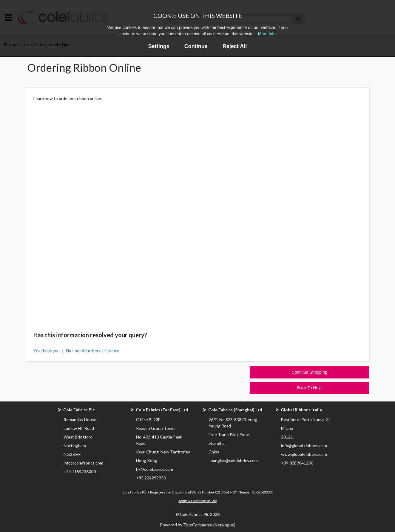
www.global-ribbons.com (304, 454)
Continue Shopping (309, 372)
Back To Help (309, 388)
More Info (267, 34)
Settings (159, 46)
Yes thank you (47, 351)
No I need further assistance (93, 351)
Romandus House (80, 420)
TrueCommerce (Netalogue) (209, 525)
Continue (196, 46)
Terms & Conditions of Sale (198, 501)
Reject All (235, 46)
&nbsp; (197, 210)
